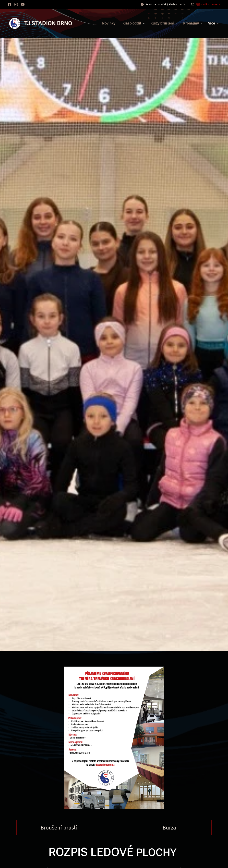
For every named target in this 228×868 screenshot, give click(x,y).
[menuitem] (110, 23)
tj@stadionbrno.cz (208, 4)
